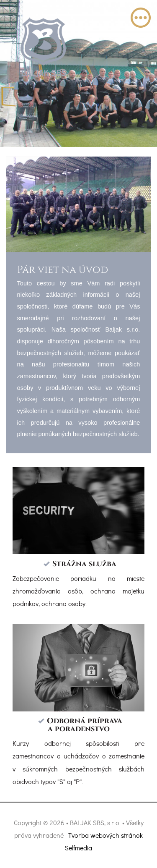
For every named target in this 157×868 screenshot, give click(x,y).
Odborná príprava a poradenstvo (85, 725)
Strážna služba (84, 564)
